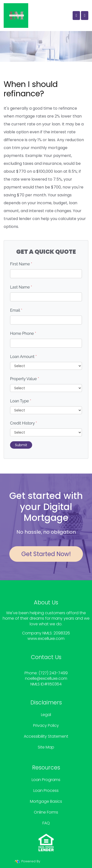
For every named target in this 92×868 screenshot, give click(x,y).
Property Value (25, 379)
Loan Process (46, 791)
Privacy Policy (46, 725)
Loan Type (21, 401)
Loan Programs (46, 780)
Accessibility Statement (46, 736)
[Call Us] (76, 16)
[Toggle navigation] (85, 16)
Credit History (23, 423)
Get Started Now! (46, 554)
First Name (21, 264)
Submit (21, 445)
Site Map (46, 747)
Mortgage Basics (46, 801)
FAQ (46, 823)
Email (16, 310)
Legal (46, 715)
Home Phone (23, 333)
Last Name (21, 287)
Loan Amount (23, 357)
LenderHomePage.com (60, 861)
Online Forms (46, 812)
